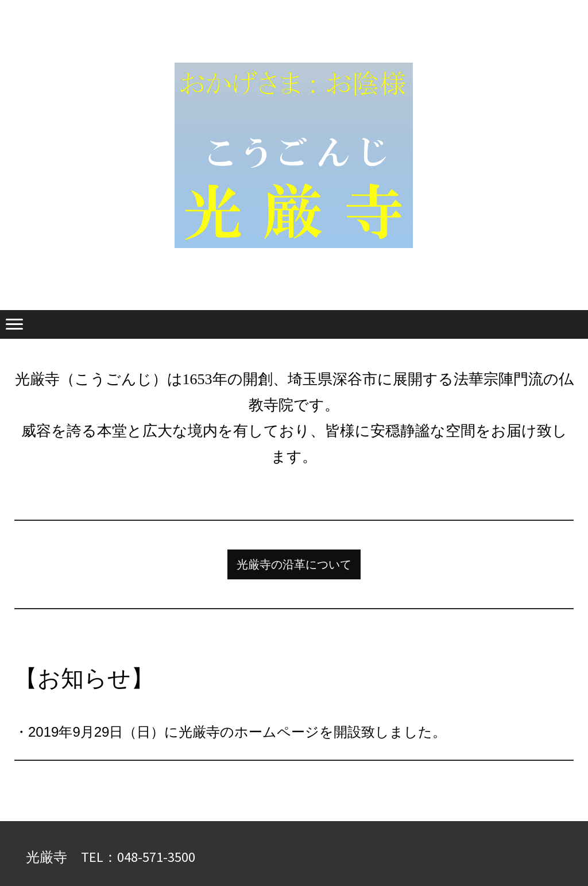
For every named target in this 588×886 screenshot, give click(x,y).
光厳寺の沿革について (294, 564)
